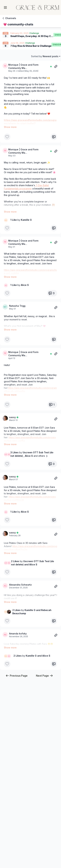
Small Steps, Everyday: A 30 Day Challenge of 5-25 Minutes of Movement (32, 36)
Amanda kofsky (18, 611)
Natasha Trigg (17, 303)
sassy (12, 407)
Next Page (44, 650)
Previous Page (17, 650)
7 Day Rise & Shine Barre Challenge (31, 46)
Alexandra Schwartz (20, 565)
